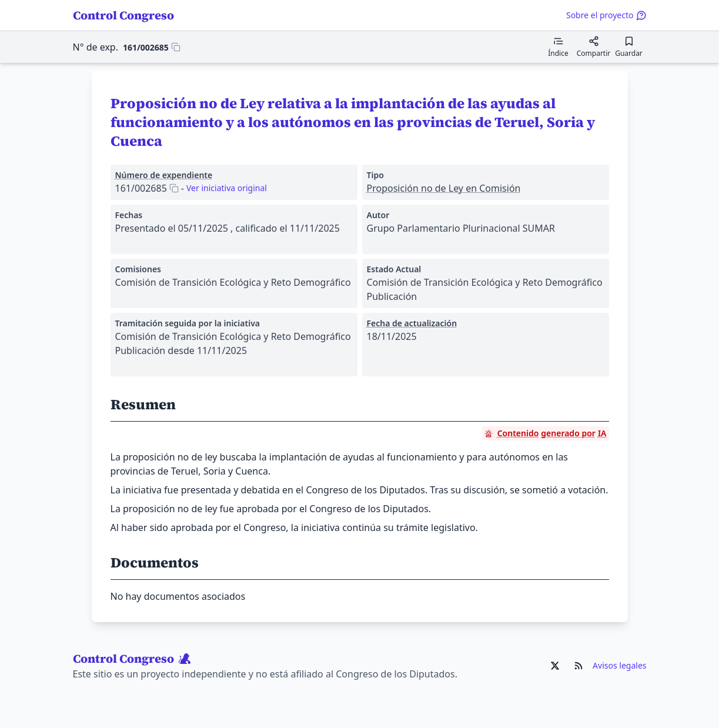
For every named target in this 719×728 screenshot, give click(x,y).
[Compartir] (594, 47)
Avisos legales (619, 665)
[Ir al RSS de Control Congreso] (578, 666)
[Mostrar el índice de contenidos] (558, 47)
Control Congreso (123, 15)
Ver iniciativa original (227, 188)
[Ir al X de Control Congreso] (555, 666)
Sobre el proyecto (606, 15)
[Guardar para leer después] (629, 47)
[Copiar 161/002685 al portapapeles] (152, 47)
